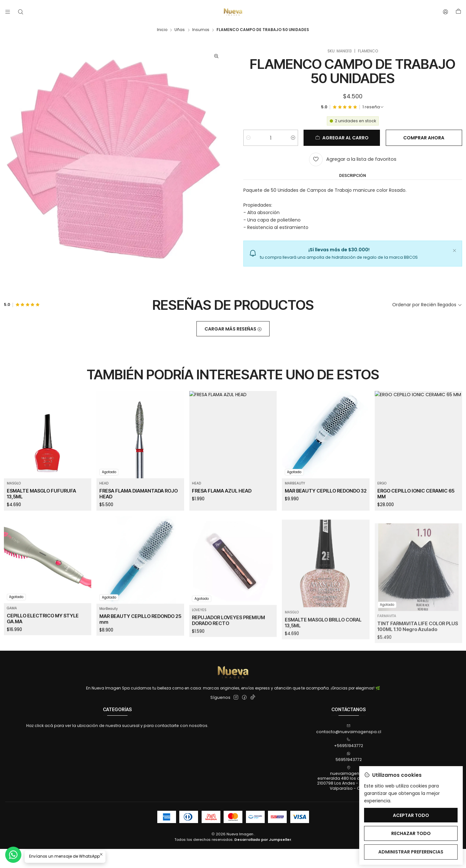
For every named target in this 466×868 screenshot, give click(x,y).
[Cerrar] (454, 250)
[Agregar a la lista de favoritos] (353, 160)
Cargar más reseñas (233, 348)
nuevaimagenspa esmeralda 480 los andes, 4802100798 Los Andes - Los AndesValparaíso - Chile (349, 778)
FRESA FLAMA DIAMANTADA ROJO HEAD (139, 522)
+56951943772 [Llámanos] (349, 743)
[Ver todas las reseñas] (373, 108)
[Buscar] (20, 12)
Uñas (180, 30)
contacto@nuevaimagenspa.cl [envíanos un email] (349, 729)
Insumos (201, 30)
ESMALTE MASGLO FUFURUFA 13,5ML (41, 513)
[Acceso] (446, 12)
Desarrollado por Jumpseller (263, 840)
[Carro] (458, 12)
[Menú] (8, 12)
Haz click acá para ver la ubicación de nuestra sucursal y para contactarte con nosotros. (117, 726)
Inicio (162, 30)
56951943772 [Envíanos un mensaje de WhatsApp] (349, 757)
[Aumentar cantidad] (293, 138)
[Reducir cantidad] (248, 138)
